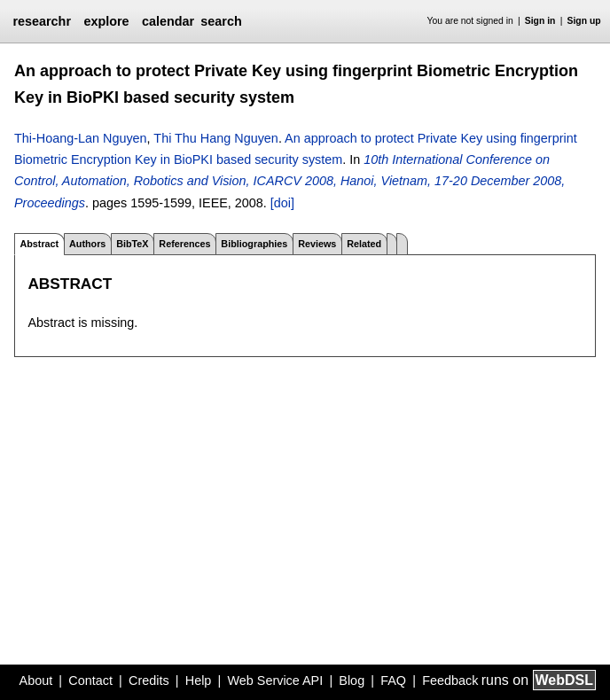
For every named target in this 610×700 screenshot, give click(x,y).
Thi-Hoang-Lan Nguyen (81, 138)
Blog (352, 681)
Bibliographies (254, 244)
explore (106, 21)
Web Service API (275, 681)
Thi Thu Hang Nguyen (216, 138)
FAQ (393, 681)
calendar (168, 21)
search (221, 21)
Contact (90, 681)
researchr (42, 21)
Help (199, 681)
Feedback (450, 681)
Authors (87, 244)
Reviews (317, 244)
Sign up (584, 21)
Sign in (540, 21)
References (184, 244)
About (36, 681)
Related (364, 244)
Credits (149, 681)
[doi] (282, 203)
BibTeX (132, 244)
